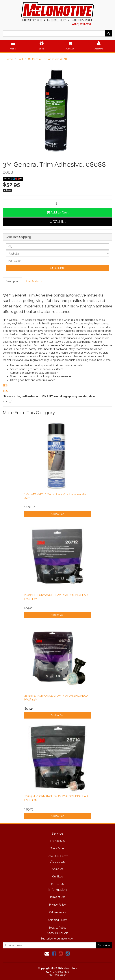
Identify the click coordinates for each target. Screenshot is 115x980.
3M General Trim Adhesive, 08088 (48, 59)
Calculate (57, 268)
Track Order (58, 848)
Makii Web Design (57, 975)
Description (12, 281)
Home (9, 59)
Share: (13, 179)
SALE (21, 59)
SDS (5, 386)
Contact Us (58, 884)
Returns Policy (58, 912)
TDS (5, 391)
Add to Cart (58, 212)
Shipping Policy (58, 920)
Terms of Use (57, 897)
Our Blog (58, 877)
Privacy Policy (57, 905)
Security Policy (57, 928)
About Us (57, 869)
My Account (57, 841)
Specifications (34, 281)
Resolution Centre (57, 856)
